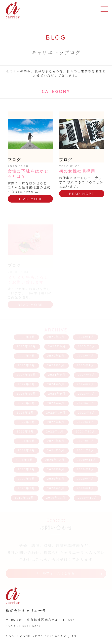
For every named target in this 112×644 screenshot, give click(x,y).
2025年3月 (26, 365)
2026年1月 (86, 337)
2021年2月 (86, 450)
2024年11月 (26, 375)
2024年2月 (86, 384)
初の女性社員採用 (77, 171)
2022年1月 (55, 431)
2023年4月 (56, 403)
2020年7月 (86, 469)
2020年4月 (86, 479)
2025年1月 (86, 365)
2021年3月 (56, 450)
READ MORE (30, 199)
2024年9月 (57, 375)
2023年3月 (86, 403)
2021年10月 (86, 431)
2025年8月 (87, 346)
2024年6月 (26, 384)
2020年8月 (56, 469)
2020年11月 (87, 460)
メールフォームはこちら (55, 573)
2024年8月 (87, 375)
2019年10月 (88, 498)
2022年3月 (25, 431)
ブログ (15, 160)
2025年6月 (56, 356)
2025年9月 (57, 346)
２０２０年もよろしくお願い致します (28, 280)
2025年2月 (56, 365)
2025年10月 (26, 346)
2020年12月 (55, 460)
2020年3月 (26, 488)
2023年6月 (26, 403)
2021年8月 (56, 441)
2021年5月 (86, 441)
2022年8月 (87, 413)
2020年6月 (26, 479)
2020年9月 (26, 469)
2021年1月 (24, 460)
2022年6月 (56, 422)
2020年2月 (56, 488)
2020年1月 (86, 488)
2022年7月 (26, 422)
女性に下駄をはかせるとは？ (28, 174)
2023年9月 (57, 394)
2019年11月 (56, 498)
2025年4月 (86, 356)
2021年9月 (26, 441)
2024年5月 (56, 384)
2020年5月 (56, 479)
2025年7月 (26, 356)
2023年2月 (25, 413)
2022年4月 (86, 422)
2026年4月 (26, 337)
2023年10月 (26, 394)
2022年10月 (56, 413)
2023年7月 (87, 394)
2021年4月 (26, 450)
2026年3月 (56, 337)
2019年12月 (24, 498)
